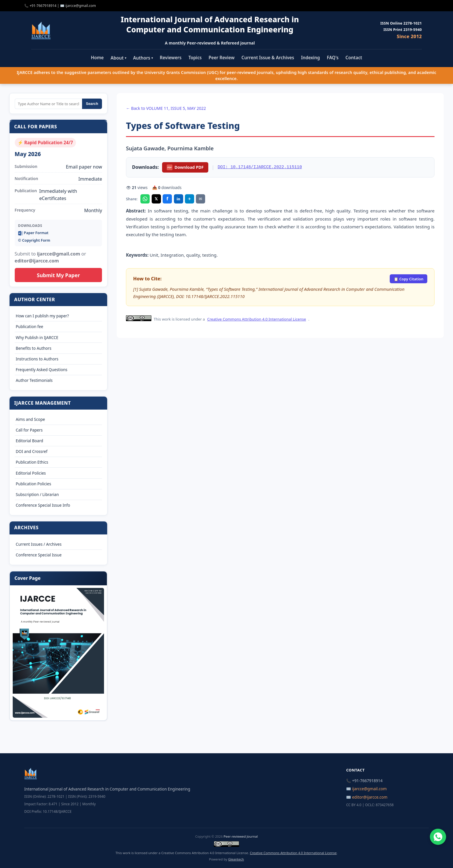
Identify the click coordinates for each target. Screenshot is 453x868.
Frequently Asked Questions (42, 370)
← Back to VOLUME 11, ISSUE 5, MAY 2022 (166, 108)
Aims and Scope (30, 419)
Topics (195, 58)
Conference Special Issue (39, 555)
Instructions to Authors (37, 359)
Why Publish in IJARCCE (37, 337)
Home (97, 58)
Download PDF (185, 167)
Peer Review (222, 58)
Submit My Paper (58, 275)
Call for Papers (29, 430)
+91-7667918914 (43, 6)
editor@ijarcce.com (370, 797)
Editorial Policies (31, 473)
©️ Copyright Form (34, 240)
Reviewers (171, 58)
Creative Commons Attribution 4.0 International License (257, 319)
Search (92, 104)
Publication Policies (34, 484)
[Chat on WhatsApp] (438, 837)
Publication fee (30, 326)
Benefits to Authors (34, 348)
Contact (354, 58)
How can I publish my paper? (42, 316)
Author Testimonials (34, 380)
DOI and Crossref (32, 451)
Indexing (310, 58)
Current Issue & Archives (268, 58)
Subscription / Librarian (37, 494)
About (118, 58)
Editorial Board (30, 441)
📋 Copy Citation (409, 279)
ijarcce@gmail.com (81, 6)
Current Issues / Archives (39, 544)
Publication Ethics (32, 462)
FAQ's (333, 58)
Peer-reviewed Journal (241, 836)
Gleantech (236, 859)
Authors (143, 58)
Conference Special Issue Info (43, 505)
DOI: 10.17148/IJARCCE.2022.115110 (260, 167)
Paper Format (33, 233)
